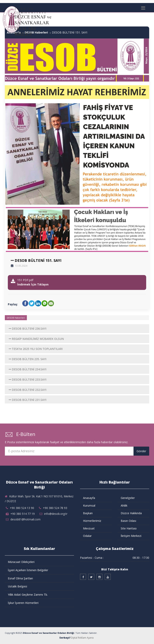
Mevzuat (89, 528)
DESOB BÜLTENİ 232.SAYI (28, 390)
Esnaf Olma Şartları (20, 578)
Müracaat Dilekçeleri (21, 562)
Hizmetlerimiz (92, 521)
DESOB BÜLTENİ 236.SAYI (28, 329)
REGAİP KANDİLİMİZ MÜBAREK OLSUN (36, 339)
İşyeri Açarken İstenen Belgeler (28, 570)
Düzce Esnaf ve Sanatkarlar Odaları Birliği (49, 633)
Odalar (87, 536)
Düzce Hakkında (131, 513)
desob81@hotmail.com (25, 519)
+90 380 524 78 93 (55, 508)
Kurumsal (89, 505)
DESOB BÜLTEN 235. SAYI (28, 359)
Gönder (141, 451)
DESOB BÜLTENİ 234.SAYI (28, 369)
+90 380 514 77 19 (23, 514)
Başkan (88, 513)
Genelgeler (128, 498)
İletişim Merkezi (131, 536)
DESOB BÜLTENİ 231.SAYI (28, 400)
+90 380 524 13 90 (22, 508)
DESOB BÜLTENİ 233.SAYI (28, 379)
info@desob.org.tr (56, 514)
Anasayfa (89, 498)
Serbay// (65, 638)
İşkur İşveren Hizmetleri (23, 603)
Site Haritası (129, 528)
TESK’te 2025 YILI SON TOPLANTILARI (36, 349)
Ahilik (124, 505)
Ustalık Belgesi (17, 586)
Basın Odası (128, 521)
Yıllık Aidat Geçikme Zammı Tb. (28, 595)
